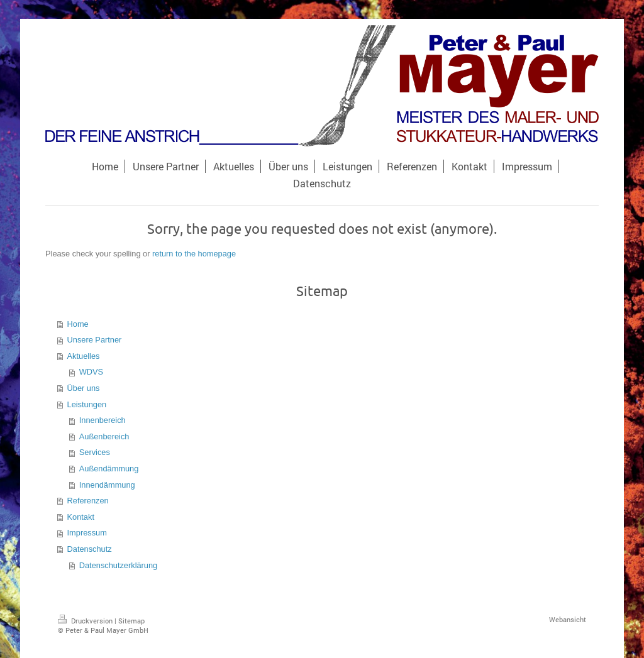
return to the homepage (194, 254)
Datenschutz (90, 549)
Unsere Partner (95, 340)
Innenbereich (103, 420)
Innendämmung (107, 485)
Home (78, 324)
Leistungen (87, 404)
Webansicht (568, 619)
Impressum (87, 533)
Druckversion (86, 621)
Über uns (84, 388)
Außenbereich (104, 436)
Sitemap (131, 621)
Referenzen (88, 501)
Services (95, 452)
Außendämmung (109, 469)
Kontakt (81, 517)
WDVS (91, 372)
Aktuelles (84, 356)
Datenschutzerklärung (118, 565)
